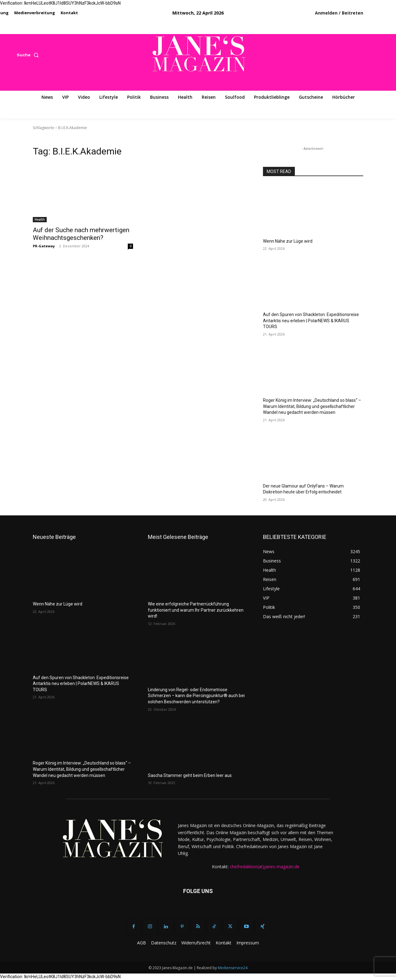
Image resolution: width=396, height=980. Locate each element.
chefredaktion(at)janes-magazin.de (265, 867)
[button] (29, 55)
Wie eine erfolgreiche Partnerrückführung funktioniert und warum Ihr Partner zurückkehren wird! (196, 610)
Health (40, 219)
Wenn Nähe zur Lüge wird (288, 241)
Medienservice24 (233, 968)
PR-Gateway (44, 246)
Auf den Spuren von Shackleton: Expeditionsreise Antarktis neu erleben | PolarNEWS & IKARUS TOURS (311, 321)
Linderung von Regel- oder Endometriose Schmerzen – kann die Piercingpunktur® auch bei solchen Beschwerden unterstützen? (196, 696)
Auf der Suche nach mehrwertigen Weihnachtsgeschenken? (81, 234)
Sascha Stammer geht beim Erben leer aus (190, 775)
